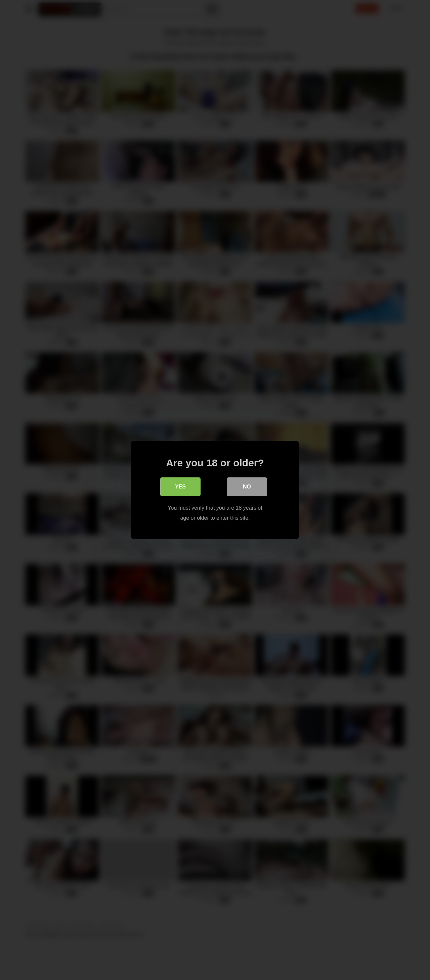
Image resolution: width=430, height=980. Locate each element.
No (247, 487)
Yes (180, 487)
